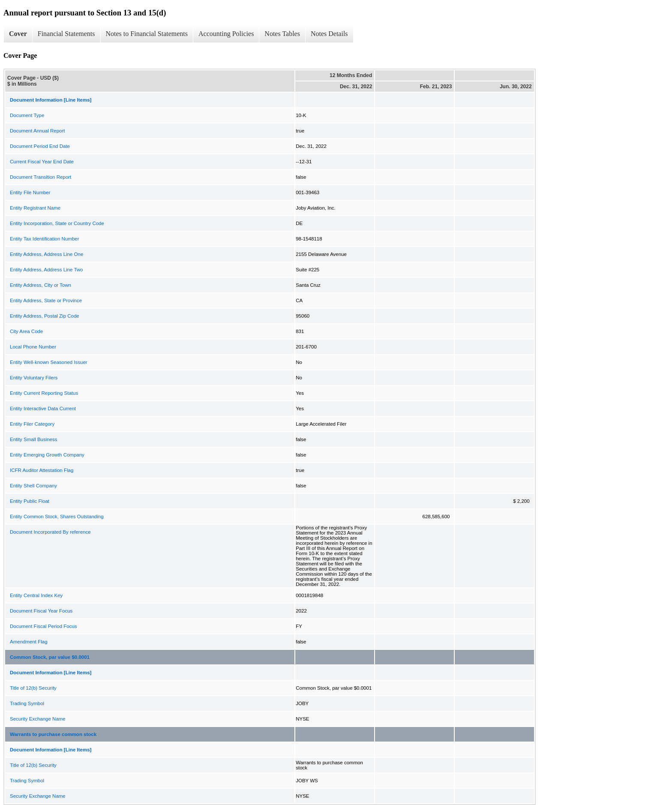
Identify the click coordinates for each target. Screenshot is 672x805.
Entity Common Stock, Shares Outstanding (57, 517)
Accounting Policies (226, 34)
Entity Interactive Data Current (43, 409)
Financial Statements (66, 34)
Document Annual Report (37, 131)
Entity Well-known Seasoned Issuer (49, 362)
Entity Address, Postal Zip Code (45, 316)
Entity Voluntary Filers (34, 378)
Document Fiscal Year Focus (41, 611)
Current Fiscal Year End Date (42, 162)
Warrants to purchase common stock (53, 734)
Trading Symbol (27, 703)
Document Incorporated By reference (50, 532)
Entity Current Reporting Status (44, 393)
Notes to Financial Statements (147, 34)
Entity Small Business (34, 439)
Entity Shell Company (33, 486)
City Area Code (26, 331)
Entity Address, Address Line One (46, 254)
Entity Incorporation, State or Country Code (57, 223)
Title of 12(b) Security (33, 688)
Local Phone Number (33, 347)
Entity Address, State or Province (46, 300)
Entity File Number (30, 192)
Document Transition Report (40, 177)
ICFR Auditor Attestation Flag (42, 470)
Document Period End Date (40, 146)
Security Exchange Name (38, 719)
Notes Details (329, 34)
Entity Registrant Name (35, 208)
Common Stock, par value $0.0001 (50, 657)
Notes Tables (282, 34)
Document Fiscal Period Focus (43, 626)
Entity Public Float (30, 501)
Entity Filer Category (32, 424)
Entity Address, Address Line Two (46, 270)
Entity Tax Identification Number (45, 239)
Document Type (27, 115)
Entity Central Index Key (36, 595)
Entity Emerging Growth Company (47, 455)
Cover (18, 34)
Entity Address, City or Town (40, 285)
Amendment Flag (29, 642)
